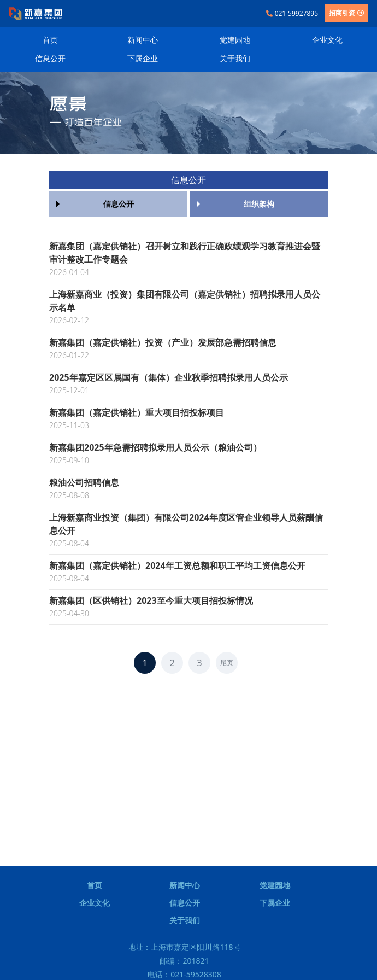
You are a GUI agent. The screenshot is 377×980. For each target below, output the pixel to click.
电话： (184, 974)
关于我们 (235, 58)
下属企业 (143, 58)
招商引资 (346, 13)
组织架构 (259, 204)
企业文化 (327, 40)
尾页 (227, 663)
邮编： (184, 961)
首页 (50, 40)
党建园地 (235, 40)
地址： (184, 947)
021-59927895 (292, 13)
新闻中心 (143, 40)
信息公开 (50, 58)
